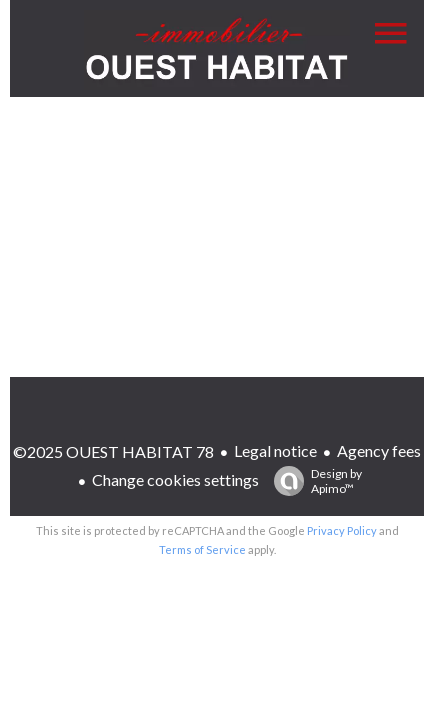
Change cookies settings (175, 479)
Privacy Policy (342, 530)
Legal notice (275, 450)
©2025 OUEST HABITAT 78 (113, 451)
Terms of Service (202, 549)
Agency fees (379, 450)
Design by (313, 481)
